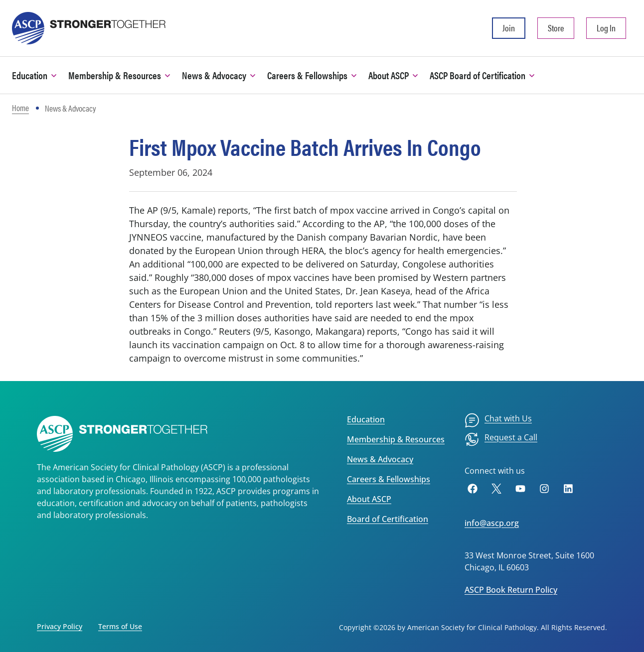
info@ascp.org (492, 523)
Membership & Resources (396, 439)
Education (366, 419)
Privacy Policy (60, 626)
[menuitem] (498, 420)
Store (556, 28)
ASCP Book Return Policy (511, 590)
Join (509, 28)
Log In (606, 28)
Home (20, 108)
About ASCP (369, 499)
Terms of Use (120, 626)
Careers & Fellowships (389, 479)
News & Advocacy (380, 459)
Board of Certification (388, 519)
